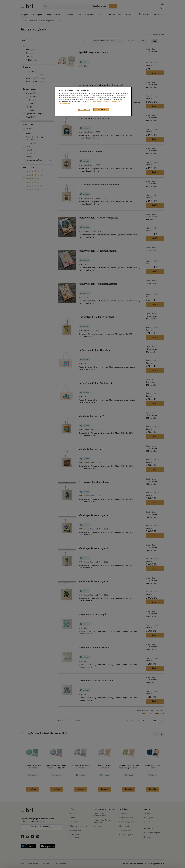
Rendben (101, 109)
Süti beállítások (84, 110)
